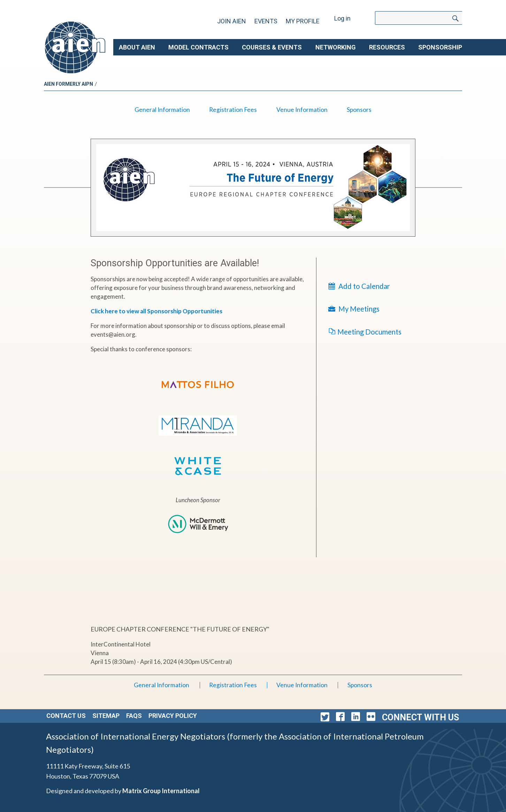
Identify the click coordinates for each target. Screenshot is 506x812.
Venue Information (302, 110)
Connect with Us (420, 717)
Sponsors (359, 110)
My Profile (303, 21)
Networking (336, 47)
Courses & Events (272, 47)
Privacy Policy (173, 716)
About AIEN (137, 47)
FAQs (134, 716)
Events (266, 21)
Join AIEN (232, 21)
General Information (162, 110)
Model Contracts (198, 47)
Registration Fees (233, 110)
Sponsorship (440, 47)
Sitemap (106, 716)
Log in (342, 18)
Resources (387, 47)
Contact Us (66, 716)
